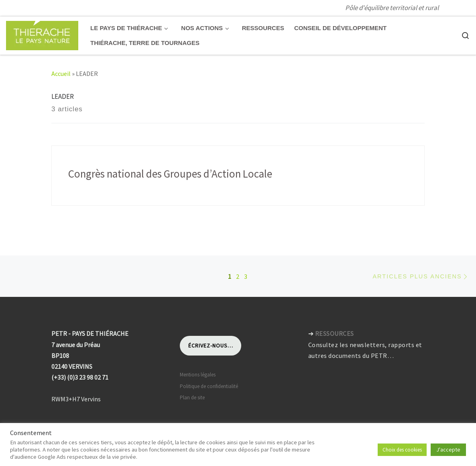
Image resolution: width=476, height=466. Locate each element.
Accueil (61, 74)
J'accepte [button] (448, 450)
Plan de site (192, 398)
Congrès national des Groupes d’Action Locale (170, 174)
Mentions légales (198, 375)
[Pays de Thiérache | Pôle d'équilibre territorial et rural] (42, 34)
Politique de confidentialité (209, 386)
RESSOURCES (335, 333)
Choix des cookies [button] (402, 450)
